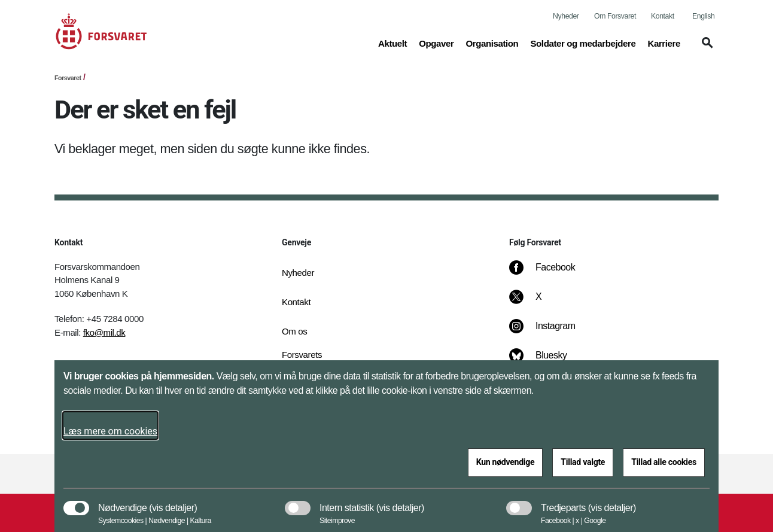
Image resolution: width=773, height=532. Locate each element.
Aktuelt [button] (392, 42)
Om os (294, 331)
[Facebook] (550, 273)
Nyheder (566, 16)
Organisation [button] (492, 42)
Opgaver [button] (436, 42)
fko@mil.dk (104, 332)
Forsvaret (68, 78)
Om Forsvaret (615, 16)
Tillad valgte (583, 462)
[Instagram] (551, 332)
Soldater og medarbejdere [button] (583, 42)
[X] (539, 303)
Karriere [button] (664, 42)
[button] (705, 48)
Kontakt (663, 16)
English (703, 16)
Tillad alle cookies (664, 462)
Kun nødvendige (506, 462)
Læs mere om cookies (110, 431)
